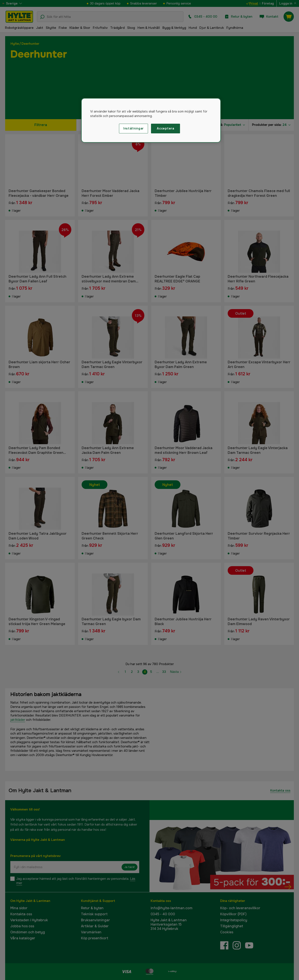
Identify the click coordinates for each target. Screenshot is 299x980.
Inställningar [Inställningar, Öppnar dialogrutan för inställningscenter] (133, 128)
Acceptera (165, 128)
